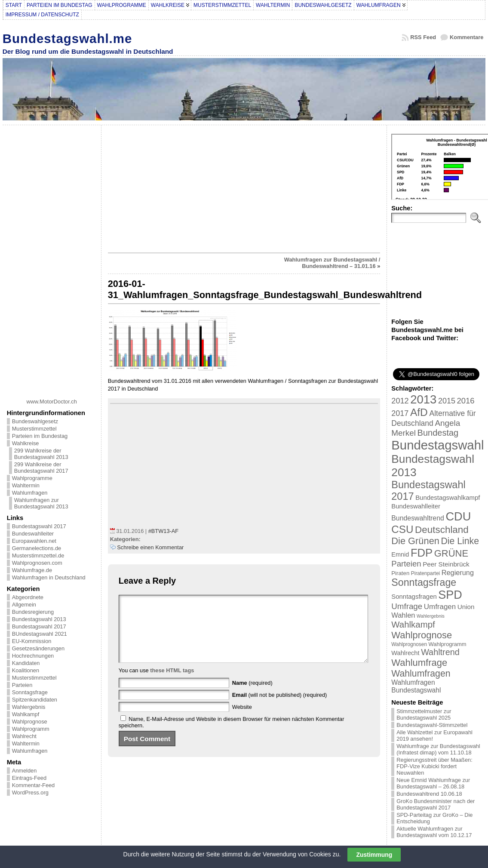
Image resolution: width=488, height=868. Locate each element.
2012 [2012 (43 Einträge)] (400, 401)
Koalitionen (26, 670)
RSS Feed (423, 37)
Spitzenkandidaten (35, 700)
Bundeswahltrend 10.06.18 (429, 794)
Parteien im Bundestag (40, 436)
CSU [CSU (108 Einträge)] (402, 529)
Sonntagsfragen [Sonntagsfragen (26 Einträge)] (414, 596)
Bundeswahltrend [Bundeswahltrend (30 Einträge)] (418, 518)
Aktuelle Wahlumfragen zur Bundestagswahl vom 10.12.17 (434, 832)
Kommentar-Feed (34, 785)
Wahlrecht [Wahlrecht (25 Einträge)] (405, 653)
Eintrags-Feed (29, 778)
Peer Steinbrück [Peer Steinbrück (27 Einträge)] (446, 564)
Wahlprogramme (32, 478)
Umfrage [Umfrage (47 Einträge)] (407, 606)
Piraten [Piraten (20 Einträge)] (400, 573)
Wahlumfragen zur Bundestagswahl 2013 (41, 503)
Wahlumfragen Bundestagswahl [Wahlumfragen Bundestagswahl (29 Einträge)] (416, 686)
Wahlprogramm (31, 729)
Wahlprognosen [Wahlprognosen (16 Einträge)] (409, 644)
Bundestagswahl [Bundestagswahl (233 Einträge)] (437, 445)
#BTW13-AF (163, 531)
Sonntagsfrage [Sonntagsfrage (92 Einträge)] (424, 582)
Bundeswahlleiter (33, 534)
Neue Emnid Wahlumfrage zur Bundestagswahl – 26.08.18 (433, 783)
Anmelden (25, 771)
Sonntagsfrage (30, 692)
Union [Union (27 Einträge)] (466, 607)
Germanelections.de (37, 548)
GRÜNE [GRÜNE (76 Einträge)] (451, 553)
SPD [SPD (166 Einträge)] (450, 595)
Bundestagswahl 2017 (39, 526)
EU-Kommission (32, 641)
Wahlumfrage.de (32, 570)
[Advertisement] (52, 259)
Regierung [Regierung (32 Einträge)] (458, 573)
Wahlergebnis (29, 707)
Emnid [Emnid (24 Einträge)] (400, 554)
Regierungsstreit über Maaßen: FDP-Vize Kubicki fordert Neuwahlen (434, 766)
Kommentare (467, 37)
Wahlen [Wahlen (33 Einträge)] (403, 615)
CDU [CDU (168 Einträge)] (458, 516)
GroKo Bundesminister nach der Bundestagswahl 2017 (436, 804)
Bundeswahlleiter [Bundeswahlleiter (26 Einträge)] (416, 506)
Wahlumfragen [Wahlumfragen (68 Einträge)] (421, 673)
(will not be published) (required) (280, 708)
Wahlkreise (26, 443)
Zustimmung (374, 855)
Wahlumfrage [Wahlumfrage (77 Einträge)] (419, 663)
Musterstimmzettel (34, 429)
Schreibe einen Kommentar (150, 547)
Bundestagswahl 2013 (39, 619)
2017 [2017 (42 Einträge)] (400, 413)
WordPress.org (30, 793)
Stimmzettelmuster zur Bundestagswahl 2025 (424, 714)
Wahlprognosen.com (37, 563)
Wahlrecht (24, 736)
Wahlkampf (26, 714)
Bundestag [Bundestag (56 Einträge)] (438, 433)
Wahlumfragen (30, 493)
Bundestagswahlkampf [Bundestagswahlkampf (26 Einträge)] (448, 497)
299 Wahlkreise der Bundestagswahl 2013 (41, 454)
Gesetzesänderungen (38, 648)
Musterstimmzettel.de (38, 556)
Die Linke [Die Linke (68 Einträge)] (460, 541)
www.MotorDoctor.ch (52, 402)
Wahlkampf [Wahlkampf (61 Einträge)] (413, 624)
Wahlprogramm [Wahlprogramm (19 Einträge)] (448, 644)
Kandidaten (26, 663)
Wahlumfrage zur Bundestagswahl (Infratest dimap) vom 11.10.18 (438, 749)
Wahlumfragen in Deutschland (49, 577)
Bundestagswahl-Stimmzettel (432, 725)
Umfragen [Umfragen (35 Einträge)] (440, 607)
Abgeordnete (28, 597)
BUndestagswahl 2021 (40, 634)
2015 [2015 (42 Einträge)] (447, 401)
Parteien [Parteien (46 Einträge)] (406, 564)
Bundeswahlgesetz (35, 421)
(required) (252, 696)
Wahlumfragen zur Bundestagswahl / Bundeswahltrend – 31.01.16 (332, 263)
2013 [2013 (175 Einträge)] (423, 399)
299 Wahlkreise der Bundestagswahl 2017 (41, 468)
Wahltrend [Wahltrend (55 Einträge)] (440, 652)
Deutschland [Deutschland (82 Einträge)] (442, 530)
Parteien (22, 685)
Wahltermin (26, 485)
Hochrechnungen (33, 656)
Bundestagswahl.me (68, 38)
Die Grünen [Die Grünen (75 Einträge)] (415, 541)
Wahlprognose (30, 722)
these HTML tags (172, 683)
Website (242, 720)
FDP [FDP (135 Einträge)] (422, 553)
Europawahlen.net (34, 541)
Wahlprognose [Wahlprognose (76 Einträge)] (422, 635)
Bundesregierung (33, 612)
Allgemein (24, 605)
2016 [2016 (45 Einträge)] (466, 401)
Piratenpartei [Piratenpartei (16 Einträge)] (425, 573)
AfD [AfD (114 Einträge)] (419, 412)
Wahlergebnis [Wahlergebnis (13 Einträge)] (431, 616)
